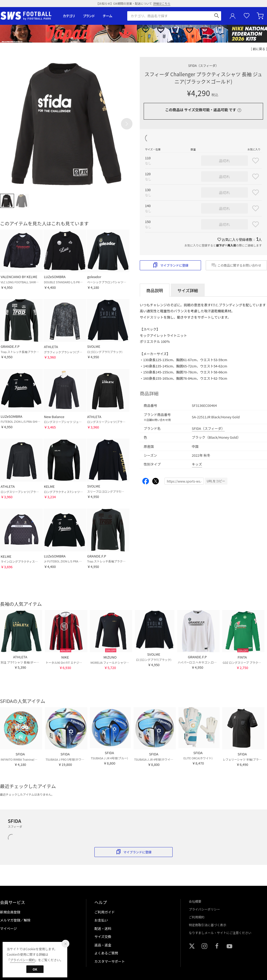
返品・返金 (103, 945)
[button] (127, 124)
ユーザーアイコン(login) (233, 16)
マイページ (8, 928)
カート (261, 16)
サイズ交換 (103, 937)
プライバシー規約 (22, 960)
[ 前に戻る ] (259, 49)
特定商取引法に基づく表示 (208, 925)
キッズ (197, 464)
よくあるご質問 (106, 953)
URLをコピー (216, 481)
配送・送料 (103, 928)
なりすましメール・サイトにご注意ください (220, 933)
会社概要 (195, 901)
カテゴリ (69, 16)
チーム (107, 16)
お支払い (101, 920)
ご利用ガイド (105, 912)
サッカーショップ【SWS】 (28, 16)
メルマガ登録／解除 (15, 920)
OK (35, 969)
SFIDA (203, 65)
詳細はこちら (162, 3)
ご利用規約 (197, 917)
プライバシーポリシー (204, 909)
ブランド (89, 16)
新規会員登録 (10, 912)
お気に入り (247, 16)
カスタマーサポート (110, 961)
